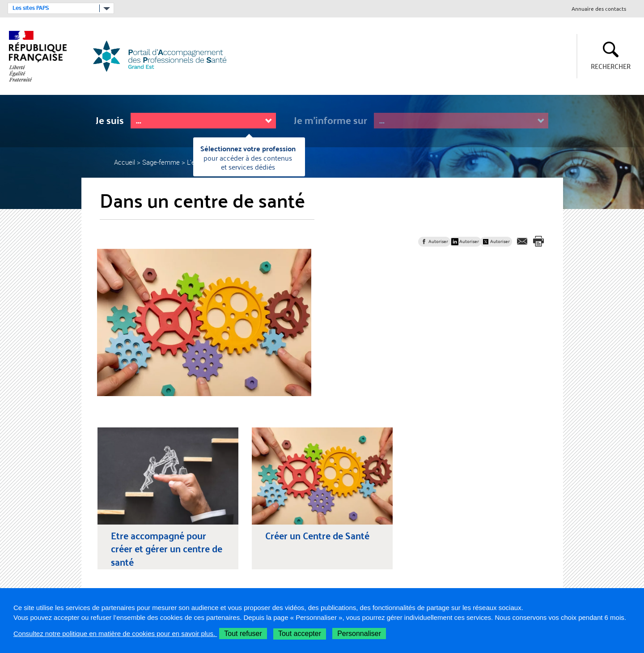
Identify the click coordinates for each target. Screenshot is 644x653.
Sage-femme (161, 162)
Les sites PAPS (31, 8)
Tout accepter (300, 634)
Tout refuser (243, 634)
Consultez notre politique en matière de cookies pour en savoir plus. (115, 634)
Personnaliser (359, 634)
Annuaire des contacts (599, 9)
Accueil (125, 162)
